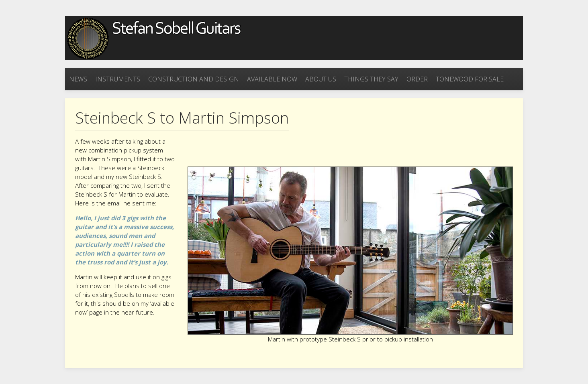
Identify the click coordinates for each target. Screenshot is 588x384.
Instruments (118, 79)
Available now (272, 79)
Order (417, 79)
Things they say (371, 79)
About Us (321, 79)
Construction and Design (194, 79)
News (78, 79)
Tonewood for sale (470, 79)
